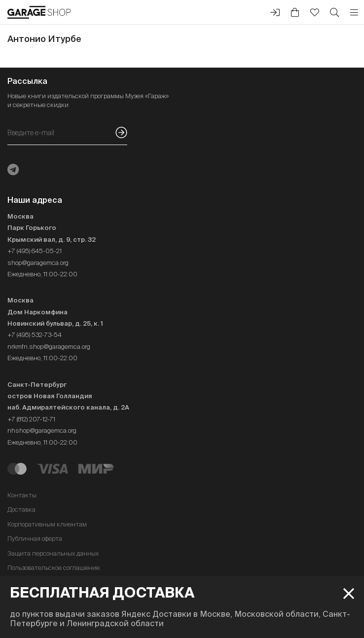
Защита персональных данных (53, 553)
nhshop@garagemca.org (42, 431)
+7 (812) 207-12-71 (31, 419)
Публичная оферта (35, 539)
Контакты (22, 495)
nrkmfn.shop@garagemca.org (49, 347)
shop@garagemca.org (38, 263)
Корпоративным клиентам (47, 524)
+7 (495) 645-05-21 (35, 251)
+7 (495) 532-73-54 (35, 335)
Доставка (21, 509)
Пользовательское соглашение (54, 568)
